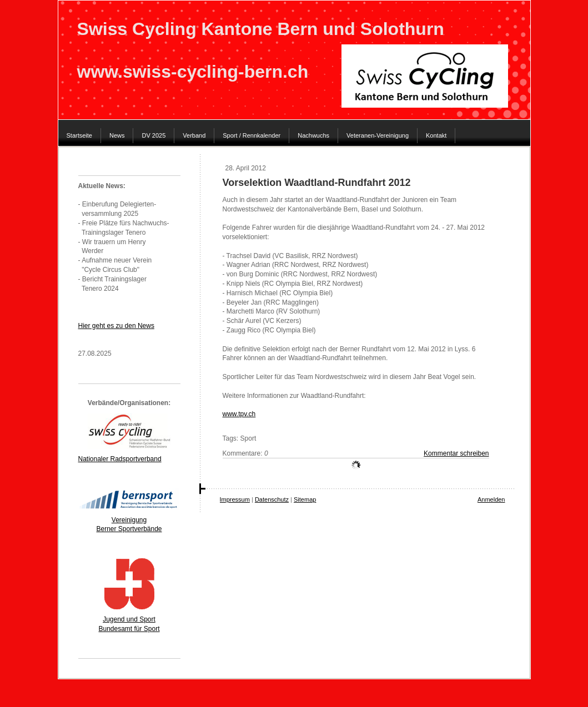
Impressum (235, 499)
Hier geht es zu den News (116, 326)
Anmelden (491, 499)
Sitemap (305, 499)
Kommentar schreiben (456, 453)
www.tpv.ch (239, 414)
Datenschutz (272, 499)
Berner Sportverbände (129, 529)
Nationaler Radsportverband (120, 459)
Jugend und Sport (129, 619)
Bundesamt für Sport (129, 629)
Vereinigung (129, 520)
